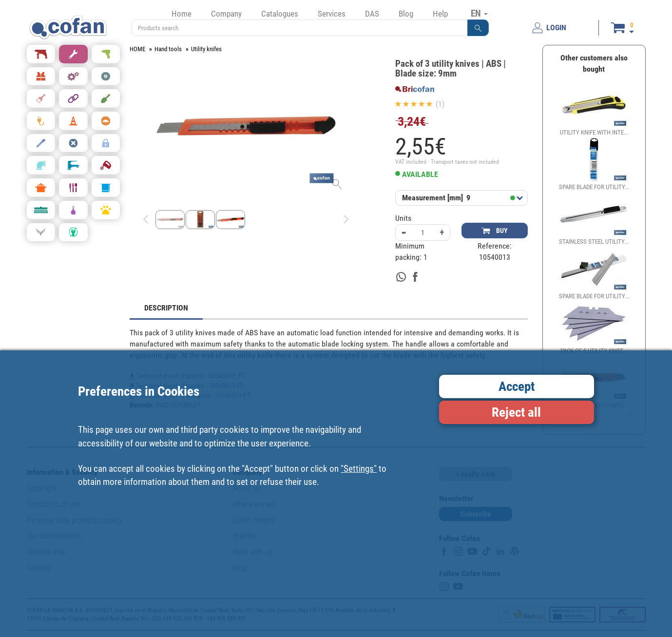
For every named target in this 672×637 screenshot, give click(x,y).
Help (440, 14)
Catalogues (280, 14)
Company (226, 14)
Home (182, 14)
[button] (478, 28)
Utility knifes (206, 49)
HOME (137, 49)
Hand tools (168, 49)
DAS (372, 14)
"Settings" (359, 469)
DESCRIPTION (166, 308)
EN (479, 13)
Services (332, 14)
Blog (406, 14)
